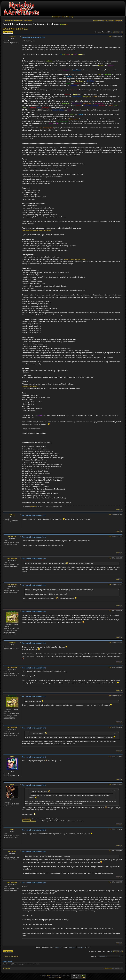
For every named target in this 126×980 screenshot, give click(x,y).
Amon (12, 830)
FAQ (63, 17)
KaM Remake (18, 21)
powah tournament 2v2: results (75, 259)
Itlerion (12, 756)
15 (122, 32)
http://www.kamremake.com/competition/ (36, 230)
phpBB (48, 976)
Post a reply (8, 32)
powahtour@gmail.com (30, 386)
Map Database (56, 17)
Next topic (105, 21)
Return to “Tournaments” (11, 956)
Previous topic (97, 21)
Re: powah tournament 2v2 (34, 515)
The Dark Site (12, 537)
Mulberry (12, 515)
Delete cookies (108, 968)
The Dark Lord (12, 611)
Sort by (69, 947)
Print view (111, 21)
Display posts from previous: (49, 947)
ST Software (58, 977)
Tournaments (28, 21)
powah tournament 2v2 (15, 29)
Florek (12, 785)
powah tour (12, 37)
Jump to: (94, 956)
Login (72, 17)
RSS (68, 17)
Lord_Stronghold (12, 558)
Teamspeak (118, 21)
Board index (9, 21)
